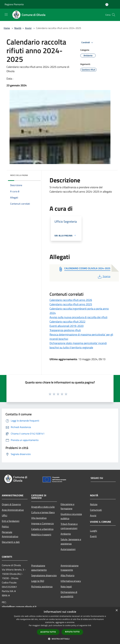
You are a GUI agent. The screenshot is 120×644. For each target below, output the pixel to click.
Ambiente (66, 534)
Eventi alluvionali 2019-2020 (67, 326)
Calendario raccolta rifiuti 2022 (67, 322)
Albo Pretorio (67, 575)
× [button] (117, 610)
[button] (60, 639)
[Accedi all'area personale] (107, 5)
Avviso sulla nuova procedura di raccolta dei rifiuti (78, 317)
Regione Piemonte (14, 4)
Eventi (93, 536)
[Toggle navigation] (6, 14)
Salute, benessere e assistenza (71, 541)
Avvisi (28, 28)
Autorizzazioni (68, 549)
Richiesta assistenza (42, 586)
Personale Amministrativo (10, 534)
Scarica (104, 276)
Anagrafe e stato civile (43, 507)
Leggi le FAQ (38, 581)
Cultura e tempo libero (43, 512)
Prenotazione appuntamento (39, 568)
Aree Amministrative (13, 510)
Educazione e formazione (67, 506)
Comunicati (96, 510)
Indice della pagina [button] (19, 175)
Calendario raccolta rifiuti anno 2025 (71, 304)
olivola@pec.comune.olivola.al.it (19, 607)
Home (7, 28)
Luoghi (94, 531)
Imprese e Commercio (42, 523)
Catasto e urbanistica (42, 529)
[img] (34, 175)
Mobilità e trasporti (41, 535)
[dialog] (60, 626)
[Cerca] (114, 15)
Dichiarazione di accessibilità (69, 594)
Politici (5, 527)
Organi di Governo (11, 504)
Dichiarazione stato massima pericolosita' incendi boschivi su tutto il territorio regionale (78, 345)
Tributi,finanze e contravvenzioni (69, 526)
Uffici (5, 515)
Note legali (66, 586)
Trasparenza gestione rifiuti (65, 330)
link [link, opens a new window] (90, 625)
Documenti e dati (11, 542)
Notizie (94, 504)
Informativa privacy (71, 581)
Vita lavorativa (39, 518)
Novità (18, 28)
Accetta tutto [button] (48, 632)
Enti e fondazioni (11, 521)
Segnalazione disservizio (44, 575)
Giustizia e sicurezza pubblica (71, 516)
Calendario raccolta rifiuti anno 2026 (71, 300)
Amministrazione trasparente (70, 568)
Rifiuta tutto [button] (72, 632)
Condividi (88, 43)
